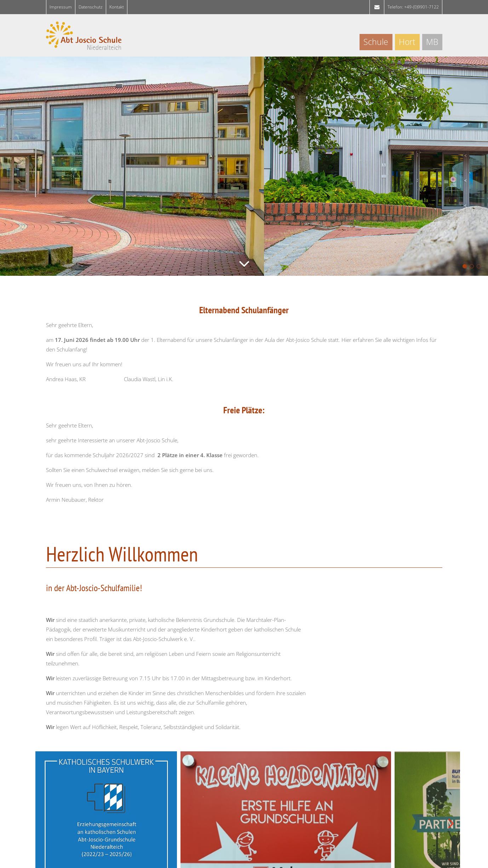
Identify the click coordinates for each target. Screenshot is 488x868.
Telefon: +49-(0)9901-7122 (413, 7)
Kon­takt (117, 7)
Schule (376, 42)
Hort (407, 42)
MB (432, 42)
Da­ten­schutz (91, 7)
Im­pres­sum (61, 7)
